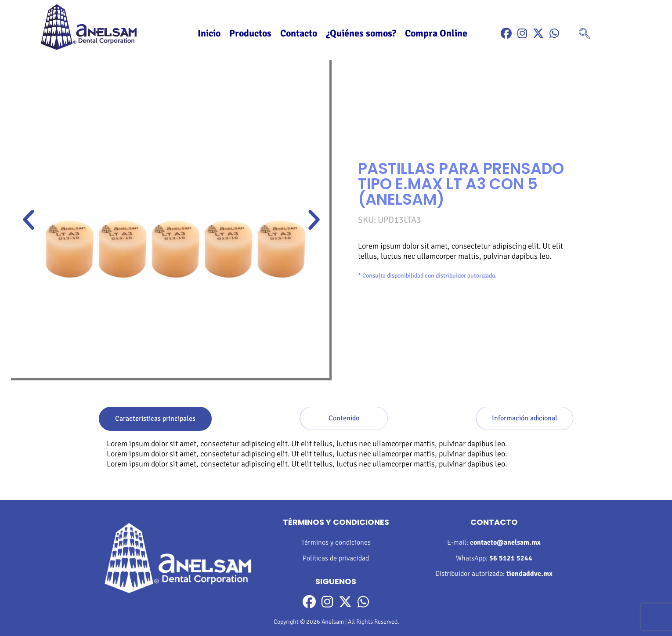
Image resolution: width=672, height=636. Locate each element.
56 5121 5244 (511, 558)
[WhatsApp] (554, 34)
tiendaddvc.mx (529, 574)
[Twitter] (538, 34)
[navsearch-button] (584, 35)
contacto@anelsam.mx (505, 542)
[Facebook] (506, 34)
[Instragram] (522, 34)
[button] (29, 220)
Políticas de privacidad (336, 558)
